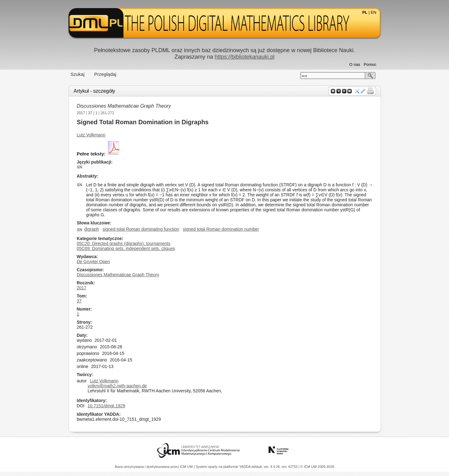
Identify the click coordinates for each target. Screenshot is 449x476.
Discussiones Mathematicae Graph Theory (124, 106)
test (304, 76)
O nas (355, 64)
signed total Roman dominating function (141, 229)
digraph (92, 229)
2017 (81, 113)
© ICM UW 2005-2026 (317, 467)
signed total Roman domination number (221, 229)
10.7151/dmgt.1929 (106, 406)
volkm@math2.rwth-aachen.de (117, 386)
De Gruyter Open (93, 262)
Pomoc (370, 64)
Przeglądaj (105, 74)
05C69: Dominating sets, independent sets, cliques (126, 248)
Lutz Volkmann (91, 135)
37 (90, 113)
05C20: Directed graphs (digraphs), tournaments (123, 243)
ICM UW (187, 467)
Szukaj (77, 74)
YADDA (245, 467)
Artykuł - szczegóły (94, 91)
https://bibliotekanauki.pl (244, 57)
